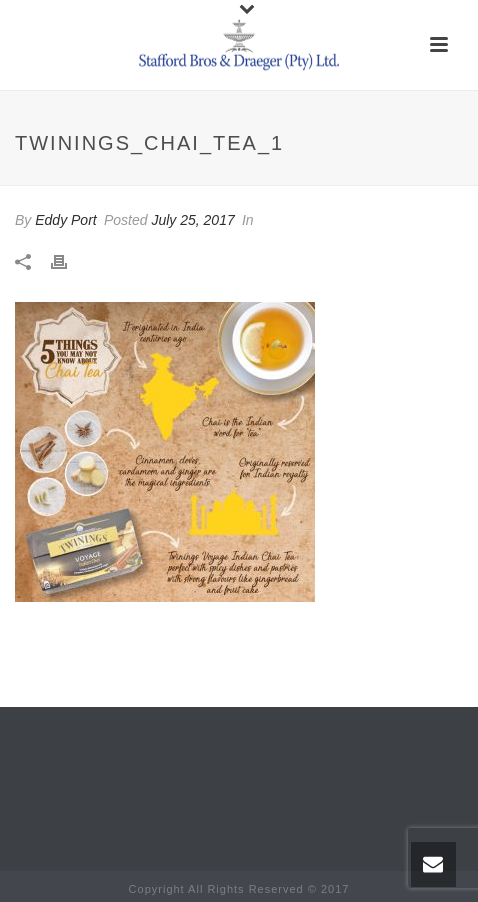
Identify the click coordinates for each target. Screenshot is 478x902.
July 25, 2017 (192, 220)
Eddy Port (65, 220)
